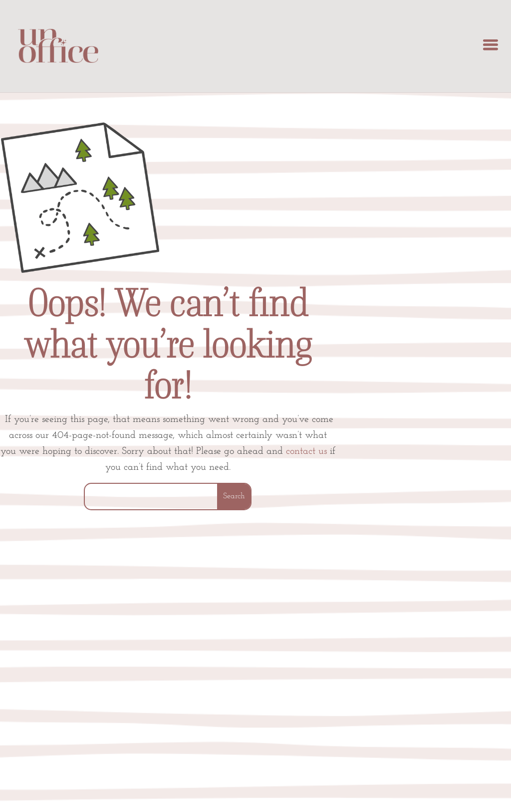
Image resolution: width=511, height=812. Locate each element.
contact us (306, 451)
